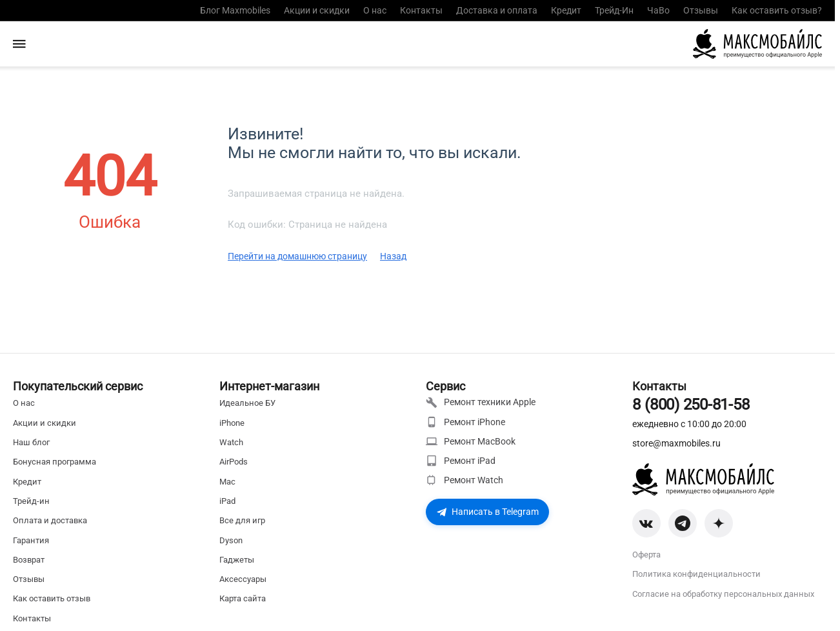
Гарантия (31, 540)
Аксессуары (243, 579)
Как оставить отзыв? (777, 10)
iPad (227, 501)
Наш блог (31, 442)
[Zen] (719, 523)
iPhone (232, 423)
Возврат (29, 560)
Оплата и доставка (50, 520)
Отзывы (701, 10)
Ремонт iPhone (465, 422)
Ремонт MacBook (471, 441)
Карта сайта (243, 598)
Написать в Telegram (487, 512)
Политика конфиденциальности (696, 574)
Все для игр (242, 520)
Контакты (421, 10)
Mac (227, 482)
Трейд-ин (31, 501)
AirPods (234, 462)
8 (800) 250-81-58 (691, 405)
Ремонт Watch (465, 480)
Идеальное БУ (247, 403)
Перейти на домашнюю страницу (297, 256)
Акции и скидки (317, 10)
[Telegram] (683, 523)
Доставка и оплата (497, 10)
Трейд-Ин (614, 10)
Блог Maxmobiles (235, 10)
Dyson (231, 540)
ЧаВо (658, 10)
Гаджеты (237, 560)
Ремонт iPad (461, 461)
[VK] (646, 523)
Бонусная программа (55, 462)
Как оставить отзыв (52, 598)
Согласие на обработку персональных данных (723, 594)
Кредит (566, 10)
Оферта (646, 555)
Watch (231, 442)
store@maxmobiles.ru (676, 443)
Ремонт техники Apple (481, 403)
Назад (393, 256)
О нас (375, 10)
